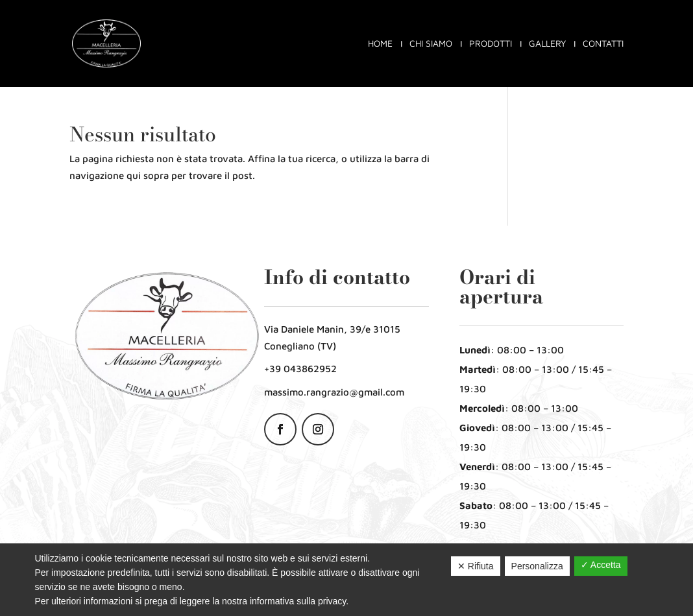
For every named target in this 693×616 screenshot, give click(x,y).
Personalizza (537, 566)
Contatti (603, 44)
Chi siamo (431, 44)
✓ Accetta (601, 565)
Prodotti (491, 44)
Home (380, 44)
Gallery (547, 44)
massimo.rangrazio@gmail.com (334, 392)
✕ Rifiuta (476, 566)
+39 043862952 (300, 369)
